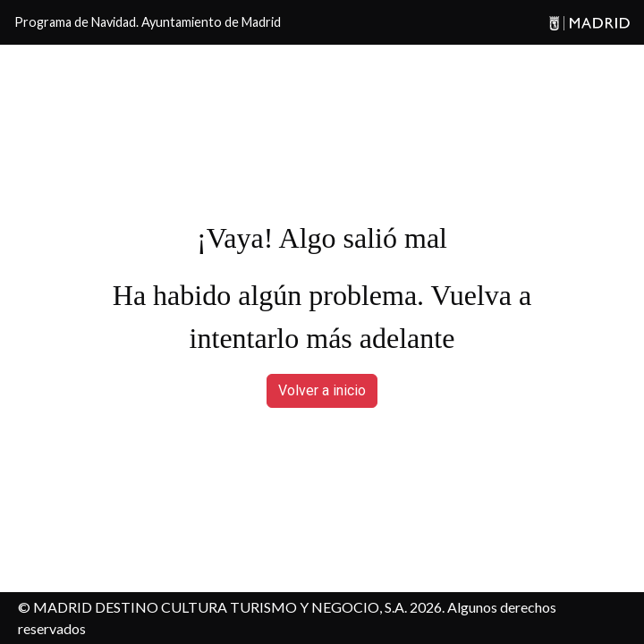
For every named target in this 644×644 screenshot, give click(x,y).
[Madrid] (587, 23)
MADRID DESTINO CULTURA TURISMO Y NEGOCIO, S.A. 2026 (237, 607)
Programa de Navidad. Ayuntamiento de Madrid (148, 22)
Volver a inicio (322, 390)
